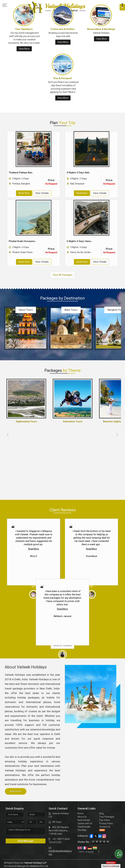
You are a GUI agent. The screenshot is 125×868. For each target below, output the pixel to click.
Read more (16, 724)
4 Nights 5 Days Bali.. (79, 173)
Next (117, 329)
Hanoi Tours (26, 310)
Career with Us (85, 756)
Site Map (82, 763)
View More (24, 49)
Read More (34, 482)
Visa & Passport (62, 78)
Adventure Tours (73, 422)
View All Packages (62, 275)
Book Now (24, 193)
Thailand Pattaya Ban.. (21, 173)
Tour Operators (24, 29)
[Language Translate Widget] (89, 784)
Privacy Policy (106, 756)
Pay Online (105, 753)
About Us (82, 750)
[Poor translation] (12, 821)
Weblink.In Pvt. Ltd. (39, 799)
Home (81, 746)
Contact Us (105, 759)
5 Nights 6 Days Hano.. (79, 241)
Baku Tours (71, 310)
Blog (102, 746)
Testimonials (84, 759)
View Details (42, 193)
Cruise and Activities (63, 29)
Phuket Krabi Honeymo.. (23, 241)
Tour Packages (107, 750)
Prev (8, 329)
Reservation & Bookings (101, 29)
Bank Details (84, 753)
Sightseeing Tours (26, 422)
